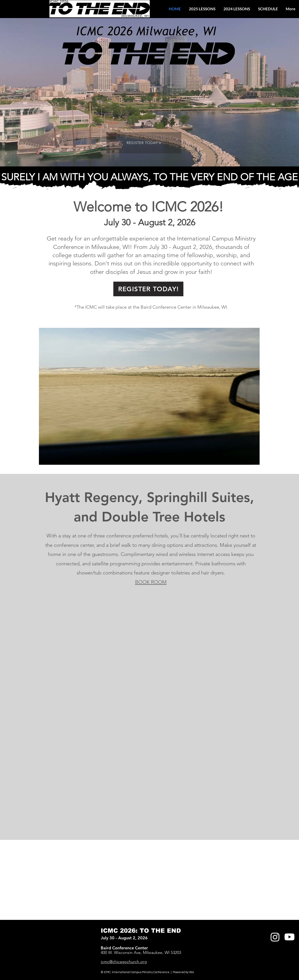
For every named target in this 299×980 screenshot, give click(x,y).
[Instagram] (275, 937)
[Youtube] (289, 937)
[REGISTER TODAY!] (144, 143)
